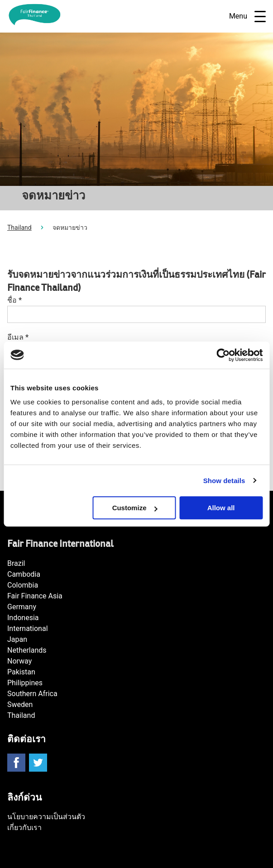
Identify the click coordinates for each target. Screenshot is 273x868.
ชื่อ (14, 300)
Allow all (221, 508)
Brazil (16, 563)
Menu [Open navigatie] (247, 17)
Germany (22, 607)
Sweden (20, 704)
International (28, 628)
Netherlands (27, 650)
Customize (135, 508)
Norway (19, 661)
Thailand (19, 228)
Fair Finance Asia (35, 596)
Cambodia (24, 574)
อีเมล (18, 337)
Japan (17, 639)
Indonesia (23, 618)
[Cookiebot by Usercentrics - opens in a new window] (223, 355)
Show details (224, 481)
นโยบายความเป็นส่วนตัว (46, 817)
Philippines (25, 683)
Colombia (23, 585)
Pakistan (21, 672)
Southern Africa (32, 694)
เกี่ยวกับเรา (24, 828)
